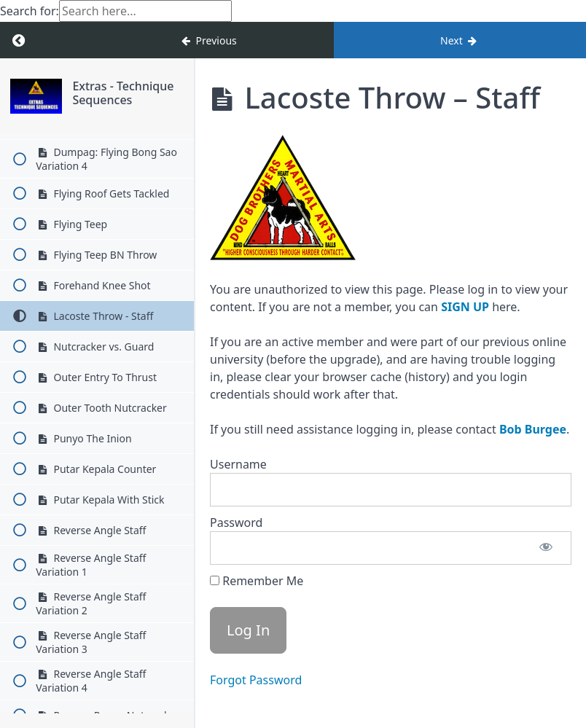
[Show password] (546, 548)
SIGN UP (465, 307)
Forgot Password (256, 680)
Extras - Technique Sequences (123, 93)
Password (236, 522)
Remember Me (257, 581)
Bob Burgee (533, 429)
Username (238, 464)
